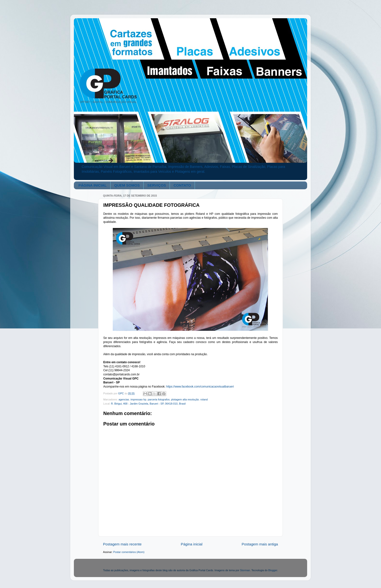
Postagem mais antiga (260, 544)
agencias (124, 399)
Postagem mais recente (122, 544)
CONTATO (182, 185)
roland (204, 399)
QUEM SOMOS (127, 185)
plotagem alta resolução (185, 399)
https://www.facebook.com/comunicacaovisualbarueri (200, 387)
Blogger (273, 570)
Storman (245, 570)
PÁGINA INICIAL (93, 185)
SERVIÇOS (157, 185)
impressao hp (138, 399)
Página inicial (192, 544)
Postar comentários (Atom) (129, 552)
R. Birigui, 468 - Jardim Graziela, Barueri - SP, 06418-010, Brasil (148, 404)
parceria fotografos (159, 399)
